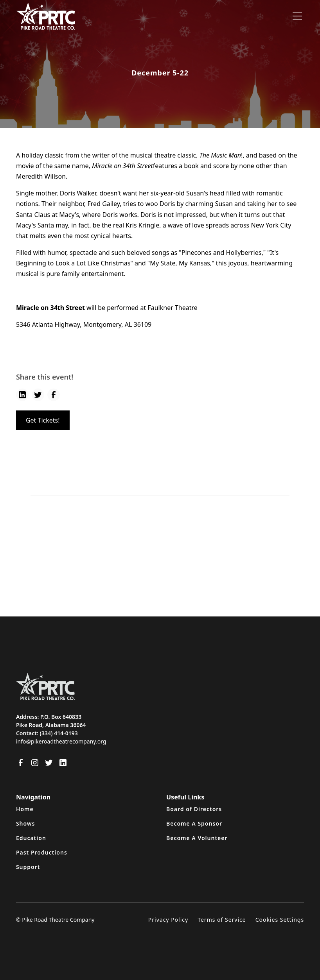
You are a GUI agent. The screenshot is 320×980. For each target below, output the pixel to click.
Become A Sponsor (194, 823)
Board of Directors (194, 809)
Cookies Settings (280, 920)
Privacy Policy (168, 920)
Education (31, 838)
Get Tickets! (43, 420)
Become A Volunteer (197, 838)
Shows (26, 823)
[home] (46, 16)
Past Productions (42, 852)
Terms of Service (222, 920)
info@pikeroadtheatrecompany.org (61, 741)
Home (25, 809)
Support (28, 867)
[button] (296, 16)
